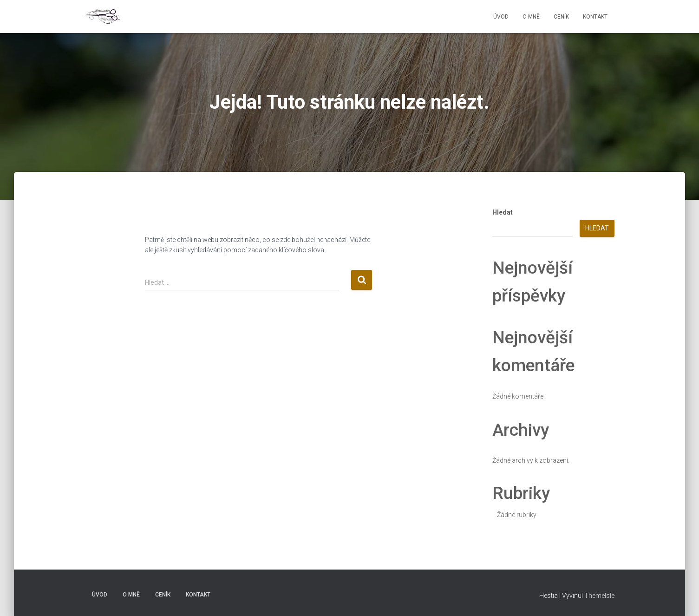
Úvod (501, 17)
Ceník (561, 17)
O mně (531, 17)
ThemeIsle (599, 596)
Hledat (503, 212)
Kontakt (595, 17)
